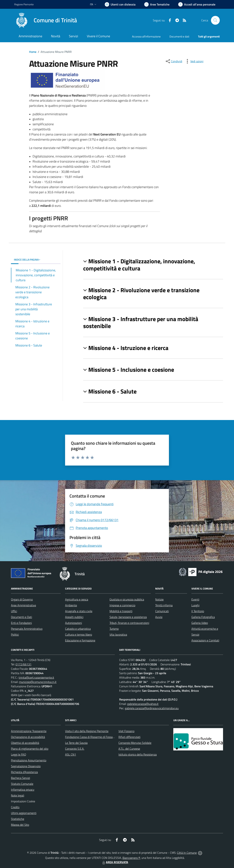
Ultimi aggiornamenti (24, 813)
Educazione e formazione (80, 640)
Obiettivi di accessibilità (25, 743)
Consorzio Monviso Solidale (135, 743)
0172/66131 (23, 664)
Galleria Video (200, 623)
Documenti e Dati (21, 617)
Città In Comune (187, 853)
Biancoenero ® (131, 858)
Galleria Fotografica (203, 617)
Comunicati (162, 611)
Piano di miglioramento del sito (30, 749)
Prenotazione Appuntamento (29, 760)
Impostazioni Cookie (23, 801)
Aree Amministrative (23, 605)
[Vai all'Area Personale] (197, 4)
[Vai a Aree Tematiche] (157, 4)
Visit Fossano (126, 731)
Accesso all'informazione (146, 36)
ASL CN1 (71, 754)
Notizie (159, 599)
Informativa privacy (23, 790)
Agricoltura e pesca (77, 599)
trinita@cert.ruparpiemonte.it (36, 677)
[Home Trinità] (46, 20)
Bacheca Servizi (20, 778)
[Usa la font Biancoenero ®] (120, 4)
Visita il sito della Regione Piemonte (87, 731)
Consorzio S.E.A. (75, 749)
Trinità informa (164, 605)
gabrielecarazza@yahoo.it (143, 704)
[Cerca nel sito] (215, 20)
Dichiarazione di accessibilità (28, 737)
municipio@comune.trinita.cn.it (38, 682)
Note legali (18, 795)
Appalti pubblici (74, 617)
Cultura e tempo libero (79, 634)
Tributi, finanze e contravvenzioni (129, 623)
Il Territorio (198, 611)
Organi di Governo (22, 599)
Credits (15, 807)
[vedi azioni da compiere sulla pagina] (194, 61)
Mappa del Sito (20, 825)
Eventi (195, 599)
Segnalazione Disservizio (26, 766)
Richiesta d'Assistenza (24, 772)
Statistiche (18, 819)
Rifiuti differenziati (129, 737)
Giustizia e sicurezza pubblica (127, 599)
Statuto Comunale (22, 784)
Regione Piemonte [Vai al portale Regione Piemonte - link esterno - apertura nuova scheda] (24, 4)
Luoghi (195, 605)
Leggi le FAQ (19, 754)
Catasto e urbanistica (78, 629)
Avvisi (159, 617)
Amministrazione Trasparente (29, 731)
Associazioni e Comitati (205, 640)
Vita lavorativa (118, 634)
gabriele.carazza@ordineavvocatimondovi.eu (152, 708)
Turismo (114, 629)
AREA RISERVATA (115, 862)
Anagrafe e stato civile (79, 611)
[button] (153, 265)
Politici (15, 634)
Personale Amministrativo (27, 629)
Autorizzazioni (73, 623)
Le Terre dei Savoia (76, 743)
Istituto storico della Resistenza (138, 754)
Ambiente (71, 605)
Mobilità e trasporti (121, 611)
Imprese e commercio (122, 605)
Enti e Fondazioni (21, 623)
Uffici (14, 611)
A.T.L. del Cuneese (129, 749)
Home (33, 52)
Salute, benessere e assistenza (128, 617)
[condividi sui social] (174, 61)
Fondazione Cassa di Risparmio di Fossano (90, 737)
